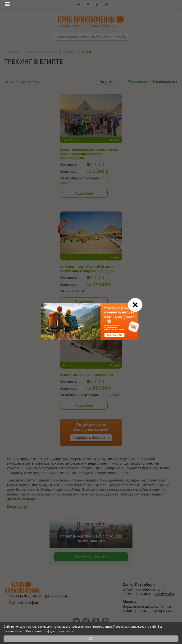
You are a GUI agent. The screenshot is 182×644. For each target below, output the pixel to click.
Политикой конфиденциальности (50, 631)
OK (91, 638)
